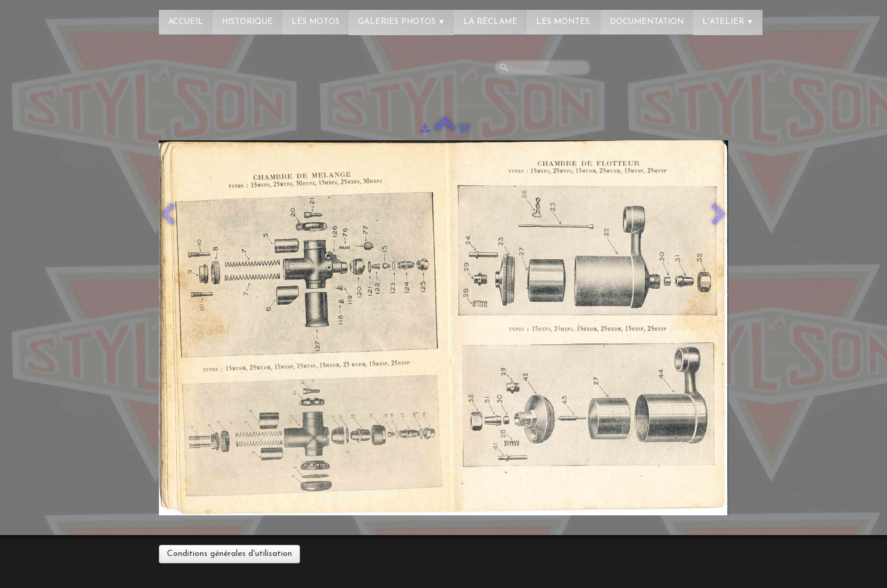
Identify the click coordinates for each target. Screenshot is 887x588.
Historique (247, 22)
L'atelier (728, 22)
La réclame (490, 22)
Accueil (186, 22)
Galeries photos (401, 22)
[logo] (59, 15)
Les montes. (564, 22)
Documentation (647, 22)
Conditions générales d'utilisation (229, 554)
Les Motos (315, 22)
